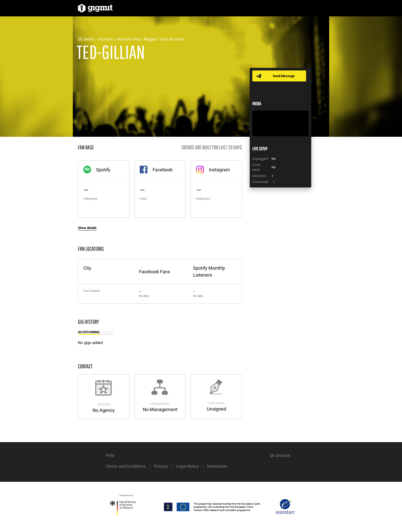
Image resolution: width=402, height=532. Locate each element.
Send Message (284, 76)
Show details (87, 228)
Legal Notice (187, 466)
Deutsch (283, 456)
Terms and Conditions (126, 466)
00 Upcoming (89, 332)
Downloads (217, 466)
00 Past (108, 332)
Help (110, 455)
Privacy (161, 466)
